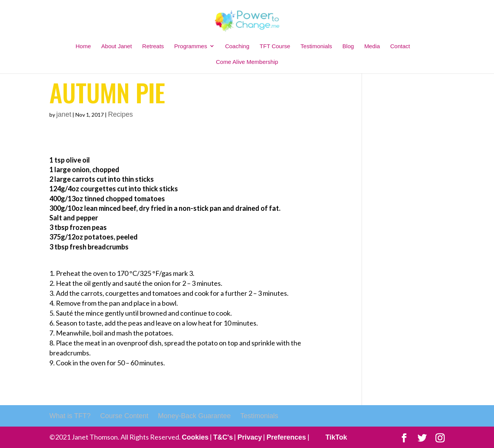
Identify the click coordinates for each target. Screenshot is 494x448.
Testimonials (316, 46)
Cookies (195, 437)
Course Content (124, 416)
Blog (348, 46)
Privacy (249, 437)
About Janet (117, 46)
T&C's (223, 437)
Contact (400, 46)
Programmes (191, 46)
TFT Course (275, 46)
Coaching (237, 46)
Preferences (286, 437)
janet (64, 114)
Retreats (153, 46)
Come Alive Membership (247, 62)
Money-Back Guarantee (194, 416)
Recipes (120, 114)
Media (372, 46)
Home (83, 46)
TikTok (336, 437)
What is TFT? (70, 416)
